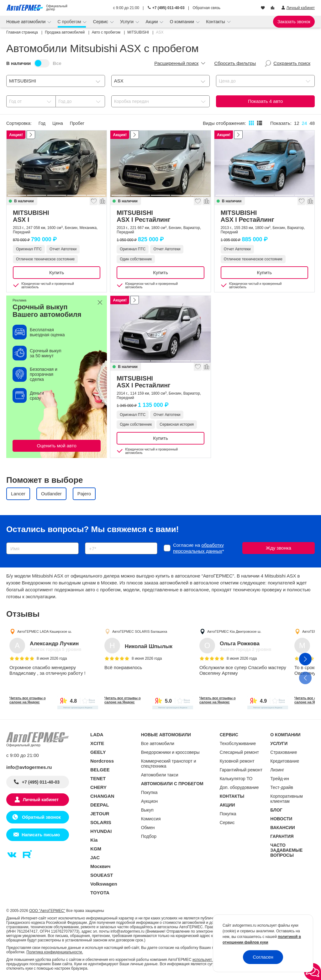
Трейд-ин (280, 779)
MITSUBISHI (57, 216)
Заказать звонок (294, 22)
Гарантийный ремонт (241, 770)
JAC (95, 857)
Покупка (149, 792)
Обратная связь (207, 8)
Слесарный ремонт (239, 752)
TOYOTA (100, 893)
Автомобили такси (160, 775)
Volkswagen (104, 884)
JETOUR (100, 814)
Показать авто (265, 101)
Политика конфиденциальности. (55, 952)
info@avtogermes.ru (29, 767)
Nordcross (102, 761)
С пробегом (70, 22)
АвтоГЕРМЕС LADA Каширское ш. (45, 631)
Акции (152, 22)
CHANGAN (102, 796)
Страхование (284, 752)
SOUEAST (102, 875)
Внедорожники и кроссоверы (170, 752)
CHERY (98, 787)
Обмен (148, 828)
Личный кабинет (41, 800)
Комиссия (151, 819)
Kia (94, 840)
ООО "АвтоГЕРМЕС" (47, 911)
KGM (96, 849)
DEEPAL (100, 805)
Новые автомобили (26, 22)
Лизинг (277, 770)
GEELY (98, 752)
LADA (97, 735)
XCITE (97, 743)
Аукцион (150, 801)
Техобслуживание (238, 743)
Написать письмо (41, 835)
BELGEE (100, 770)
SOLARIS (101, 822)
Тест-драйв (282, 787)
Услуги (127, 22)
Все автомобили (158, 743)
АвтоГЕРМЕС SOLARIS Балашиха (140, 631)
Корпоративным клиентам (286, 799)
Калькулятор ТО (236, 779)
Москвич (100, 866)
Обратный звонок (41, 817)
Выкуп (147, 810)
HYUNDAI (101, 831)
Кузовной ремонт (237, 761)
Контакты (216, 22)
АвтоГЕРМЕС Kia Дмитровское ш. (234, 631)
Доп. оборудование (239, 787)
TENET (98, 778)
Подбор (149, 836)
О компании (183, 22)
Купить (57, 272)
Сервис (101, 22)
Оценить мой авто (57, 446)
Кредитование (285, 761)
